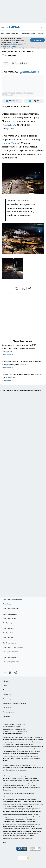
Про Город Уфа (8, 637)
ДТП (6, 63)
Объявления (7, 694)
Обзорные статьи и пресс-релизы (14, 703)
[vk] (17, 289)
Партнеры (6, 716)
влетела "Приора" (11, 143)
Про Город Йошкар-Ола (11, 608)
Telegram (6, 681)
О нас (5, 685)
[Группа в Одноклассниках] (10, 672)
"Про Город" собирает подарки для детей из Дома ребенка (23, 378)
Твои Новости (8, 604)
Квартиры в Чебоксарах (10, 33)
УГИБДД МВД (9, 125)
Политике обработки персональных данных (12, 45)
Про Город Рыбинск (10, 633)
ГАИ (14, 63)
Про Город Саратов (9, 643)
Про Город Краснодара (11, 662)
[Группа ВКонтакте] (12, 101)
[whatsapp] (24, 289)
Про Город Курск (9, 628)
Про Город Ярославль (10, 623)
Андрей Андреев (30, 72)
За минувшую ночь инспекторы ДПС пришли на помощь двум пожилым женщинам (23, 350)
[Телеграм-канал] (34, 101)
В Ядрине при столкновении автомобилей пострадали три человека (23, 365)
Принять (37, 40)
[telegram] (30, 289)
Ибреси (24, 63)
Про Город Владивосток (11, 657)
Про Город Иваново (10, 618)
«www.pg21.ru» (20, 724)
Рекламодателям (9, 712)
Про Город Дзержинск (10, 652)
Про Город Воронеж (10, 614)
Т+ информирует (28, 33)
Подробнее (7, 790)
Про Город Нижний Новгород (13, 647)
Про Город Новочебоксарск (12, 600)
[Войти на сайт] (42, 27)
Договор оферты (9, 699)
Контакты (6, 690)
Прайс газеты (7, 708)
